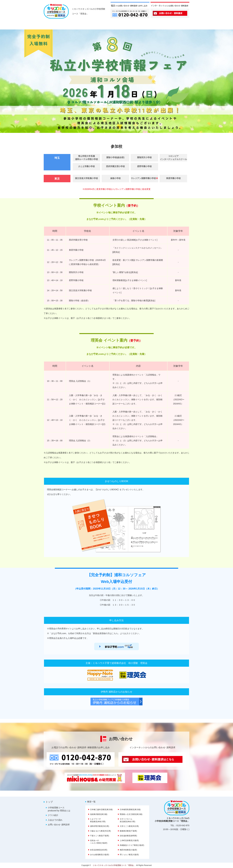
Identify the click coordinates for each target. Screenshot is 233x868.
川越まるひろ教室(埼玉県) (100, 831)
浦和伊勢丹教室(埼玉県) (100, 826)
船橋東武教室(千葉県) (128, 831)
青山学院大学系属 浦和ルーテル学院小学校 (86, 158)
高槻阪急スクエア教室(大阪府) (132, 845)
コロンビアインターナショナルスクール (173, 158)
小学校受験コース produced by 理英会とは (59, 809)
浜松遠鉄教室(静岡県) (128, 836)
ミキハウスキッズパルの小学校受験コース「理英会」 (114, 865)
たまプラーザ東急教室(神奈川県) (98, 820)
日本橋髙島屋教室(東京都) (130, 810)
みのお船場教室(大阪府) (100, 855)
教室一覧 (91, 802)
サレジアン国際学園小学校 (144, 178)
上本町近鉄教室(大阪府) (129, 840)
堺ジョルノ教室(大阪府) (129, 855)
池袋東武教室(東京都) (99, 814)
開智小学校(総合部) (115, 157)
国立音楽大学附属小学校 (86, 178)
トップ (49, 802)
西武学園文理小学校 (115, 166)
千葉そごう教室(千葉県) (100, 836)
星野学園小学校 (144, 166)
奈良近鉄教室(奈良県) (99, 850)
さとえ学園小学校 (86, 166)
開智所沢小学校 (144, 157)
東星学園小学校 (173, 178)
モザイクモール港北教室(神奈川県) (127, 820)
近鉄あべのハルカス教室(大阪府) (99, 842)
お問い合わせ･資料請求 (59, 825)
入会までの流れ (55, 820)
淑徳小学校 (115, 178)
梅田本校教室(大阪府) (128, 850)
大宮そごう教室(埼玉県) (129, 826)
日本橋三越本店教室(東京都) (101, 810)
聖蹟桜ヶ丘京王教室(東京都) (131, 814)
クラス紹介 (53, 815)
